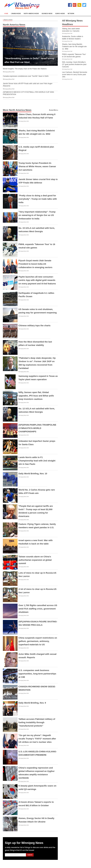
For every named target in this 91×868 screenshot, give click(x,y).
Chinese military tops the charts (34, 326)
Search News (60, 14)
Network (71, 14)
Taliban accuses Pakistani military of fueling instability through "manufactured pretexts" (37, 722)
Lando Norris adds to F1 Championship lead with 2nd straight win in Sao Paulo (37, 461)
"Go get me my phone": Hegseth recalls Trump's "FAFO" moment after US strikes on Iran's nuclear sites (37, 739)
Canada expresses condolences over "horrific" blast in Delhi (26, 76)
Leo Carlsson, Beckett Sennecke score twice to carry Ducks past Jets (75, 74)
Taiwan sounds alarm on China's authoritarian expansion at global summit (35, 560)
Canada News (16, 14)
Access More (53, 110)
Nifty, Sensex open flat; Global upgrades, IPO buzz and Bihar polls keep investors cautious (36, 396)
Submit (30, 855)
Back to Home (8, 20)
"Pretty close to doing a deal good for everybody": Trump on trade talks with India (38, 199)
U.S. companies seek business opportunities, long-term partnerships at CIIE (37, 674)
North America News (31, 14)
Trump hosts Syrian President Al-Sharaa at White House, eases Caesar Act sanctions (37, 166)
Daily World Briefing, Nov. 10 (33, 474)
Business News (47, 14)
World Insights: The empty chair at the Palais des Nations (25, 69)
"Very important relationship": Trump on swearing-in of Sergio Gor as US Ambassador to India (37, 215)
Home (6, 14)
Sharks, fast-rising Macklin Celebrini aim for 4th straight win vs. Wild (74, 47)
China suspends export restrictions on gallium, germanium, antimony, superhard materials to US (38, 641)
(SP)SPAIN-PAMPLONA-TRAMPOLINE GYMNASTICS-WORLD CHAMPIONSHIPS (37, 428)
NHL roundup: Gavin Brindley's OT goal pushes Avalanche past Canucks (74, 64)
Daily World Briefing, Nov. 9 (32, 703)
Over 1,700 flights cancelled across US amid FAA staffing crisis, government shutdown (38, 609)
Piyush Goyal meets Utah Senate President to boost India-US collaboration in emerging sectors (35, 264)
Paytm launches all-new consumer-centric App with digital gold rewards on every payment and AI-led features (37, 280)
